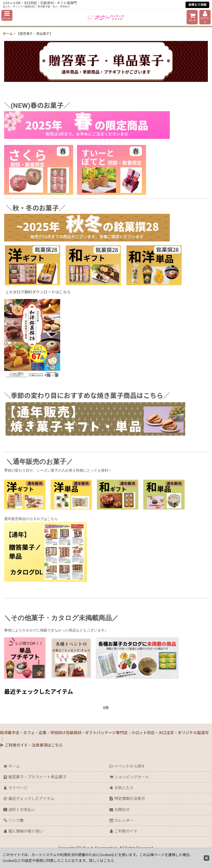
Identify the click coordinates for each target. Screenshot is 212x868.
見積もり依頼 (197, 5)
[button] (7, 15)
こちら (109, 861)
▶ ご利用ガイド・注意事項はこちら (31, 745)
